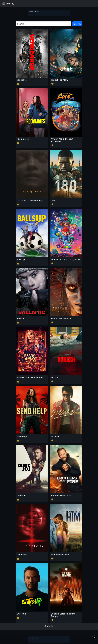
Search (77, 24)
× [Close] (94, 638)
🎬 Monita (8, 4)
